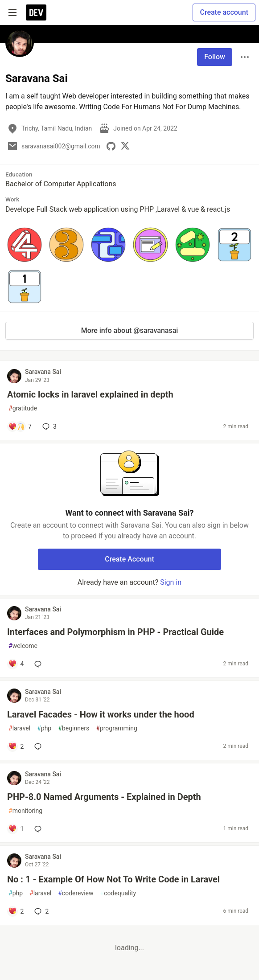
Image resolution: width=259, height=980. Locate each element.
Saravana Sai (43, 372)
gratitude (23, 408)
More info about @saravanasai (130, 330)
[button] (25, 245)
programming (117, 728)
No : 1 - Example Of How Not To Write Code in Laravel (113, 879)
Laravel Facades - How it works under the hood (101, 714)
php (44, 728)
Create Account (129, 559)
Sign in (171, 582)
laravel (19, 728)
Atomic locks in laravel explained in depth (90, 394)
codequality (118, 893)
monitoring (25, 811)
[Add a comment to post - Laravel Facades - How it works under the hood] (16, 746)
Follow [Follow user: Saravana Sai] (215, 57)
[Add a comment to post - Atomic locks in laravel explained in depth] (20, 426)
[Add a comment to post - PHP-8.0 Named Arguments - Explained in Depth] (16, 829)
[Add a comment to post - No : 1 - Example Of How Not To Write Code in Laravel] (16, 911)
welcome (23, 646)
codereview (76, 893)
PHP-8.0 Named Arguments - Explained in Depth (104, 797)
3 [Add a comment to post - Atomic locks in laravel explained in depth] (49, 426)
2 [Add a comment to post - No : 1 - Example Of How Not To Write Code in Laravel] (41, 911)
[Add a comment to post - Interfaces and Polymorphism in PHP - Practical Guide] (16, 664)
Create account (224, 12)
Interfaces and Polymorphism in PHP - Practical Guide (115, 632)
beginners (74, 728)
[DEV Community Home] (36, 12)
